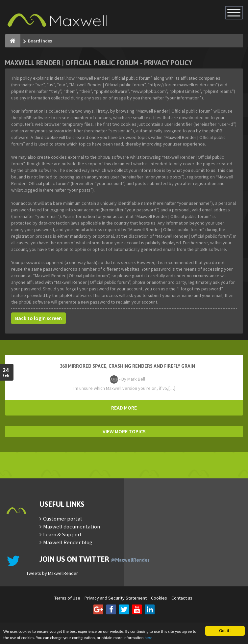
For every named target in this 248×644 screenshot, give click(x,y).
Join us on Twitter (94, 559)
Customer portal (62, 519)
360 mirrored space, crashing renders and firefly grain (127, 366)
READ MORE (124, 408)
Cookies (159, 598)
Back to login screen (38, 318)
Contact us (182, 598)
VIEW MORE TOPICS (124, 431)
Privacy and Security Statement (116, 598)
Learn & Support (62, 534)
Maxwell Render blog (68, 542)
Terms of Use (67, 598)
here (174, 638)
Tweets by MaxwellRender (52, 573)
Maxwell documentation (72, 526)
